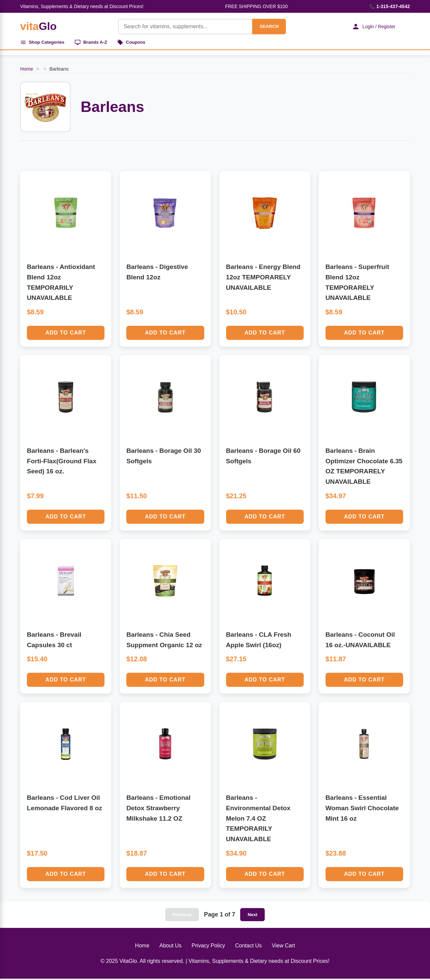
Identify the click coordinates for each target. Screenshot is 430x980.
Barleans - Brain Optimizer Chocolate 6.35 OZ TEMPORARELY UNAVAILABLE (364, 467)
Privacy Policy (208, 947)
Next (252, 916)
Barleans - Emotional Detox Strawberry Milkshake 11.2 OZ (158, 809)
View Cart (283, 947)
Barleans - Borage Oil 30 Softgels (164, 457)
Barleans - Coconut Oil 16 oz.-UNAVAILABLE (360, 641)
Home (27, 70)
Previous (182, 916)
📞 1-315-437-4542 (390, 6)
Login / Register (371, 27)
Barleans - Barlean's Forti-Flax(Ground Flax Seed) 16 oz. (62, 462)
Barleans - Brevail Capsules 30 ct (54, 641)
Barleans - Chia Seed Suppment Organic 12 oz (164, 641)
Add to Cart (66, 334)
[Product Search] (182, 27)
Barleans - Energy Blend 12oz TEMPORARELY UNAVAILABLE (263, 278)
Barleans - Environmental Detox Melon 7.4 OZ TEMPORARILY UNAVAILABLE (258, 820)
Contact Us (248, 947)
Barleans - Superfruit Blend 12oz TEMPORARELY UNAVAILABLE (357, 284)
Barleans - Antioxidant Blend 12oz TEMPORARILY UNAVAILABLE (61, 284)
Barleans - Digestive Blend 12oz (157, 273)
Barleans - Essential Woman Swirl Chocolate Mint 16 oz (362, 809)
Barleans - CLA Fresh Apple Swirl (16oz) (259, 641)
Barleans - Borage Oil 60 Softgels (263, 457)
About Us (171, 947)
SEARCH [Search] (266, 26)
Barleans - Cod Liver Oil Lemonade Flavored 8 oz (64, 804)
